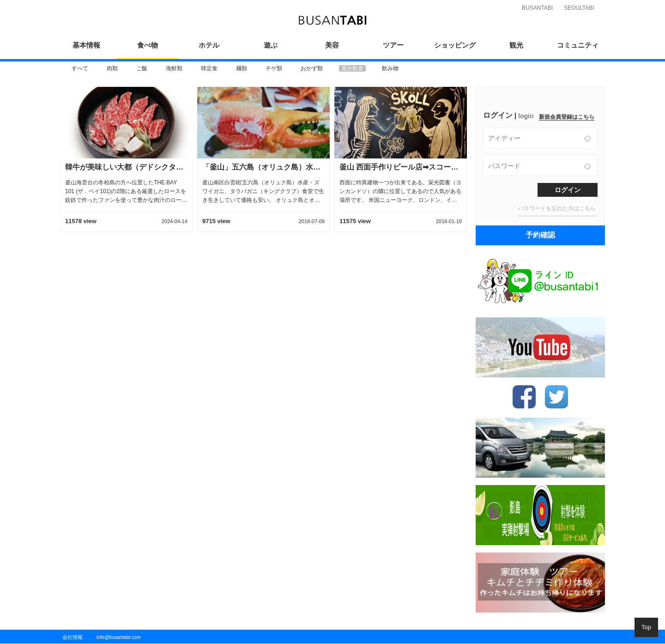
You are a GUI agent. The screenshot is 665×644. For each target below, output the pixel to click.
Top (646, 627)
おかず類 (312, 68)
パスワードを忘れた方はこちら (557, 208)
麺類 (242, 68)
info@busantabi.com (119, 637)
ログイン (568, 190)
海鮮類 (174, 68)
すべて (80, 68)
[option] (80, 68)
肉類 (112, 68)
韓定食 (209, 68)
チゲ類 (274, 68)
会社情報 (73, 637)
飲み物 (390, 68)
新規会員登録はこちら (567, 117)
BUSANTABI (537, 8)
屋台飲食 (352, 68)
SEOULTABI (579, 8)
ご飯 (142, 68)
